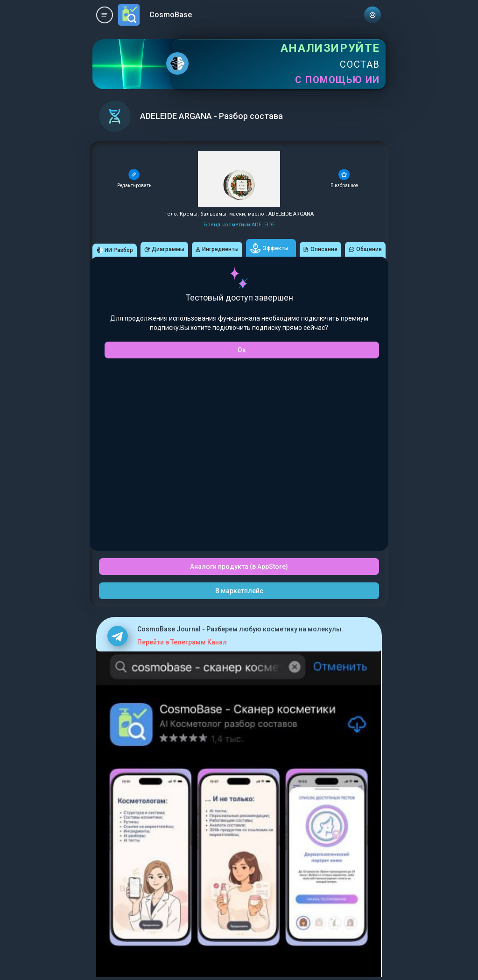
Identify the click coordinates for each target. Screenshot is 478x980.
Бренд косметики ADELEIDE (239, 225)
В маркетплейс (239, 591)
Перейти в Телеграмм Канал (182, 642)
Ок (242, 350)
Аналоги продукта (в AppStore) (239, 567)
